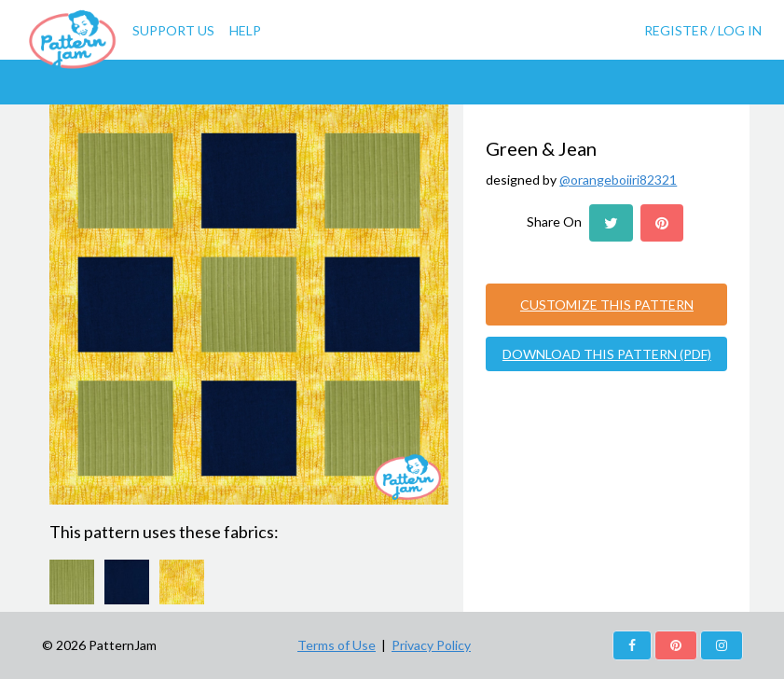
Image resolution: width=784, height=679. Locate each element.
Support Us (173, 30)
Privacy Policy (431, 645)
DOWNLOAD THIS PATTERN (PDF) (607, 354)
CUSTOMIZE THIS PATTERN (607, 305)
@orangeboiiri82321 (618, 180)
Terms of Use (337, 645)
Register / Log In (703, 30)
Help (245, 30)
